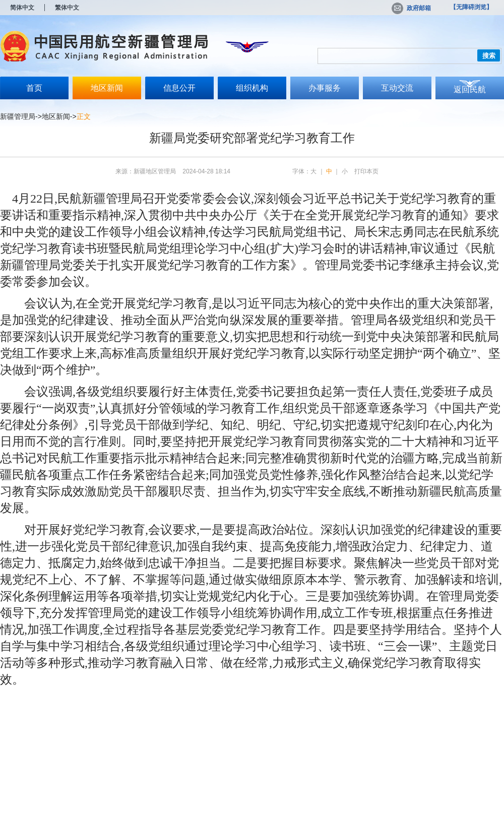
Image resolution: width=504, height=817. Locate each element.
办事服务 (325, 88)
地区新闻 (107, 88)
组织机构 (252, 88)
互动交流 (397, 88)
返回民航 (470, 89)
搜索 (489, 56)
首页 (34, 88)
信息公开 (179, 88)
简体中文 (22, 8)
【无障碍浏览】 (471, 7)
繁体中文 (67, 8)
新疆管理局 (18, 116)
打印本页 (366, 171)
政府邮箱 (411, 8)
